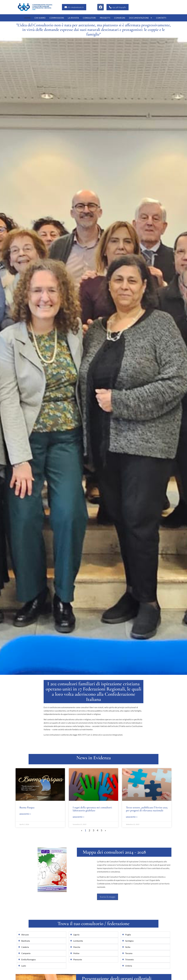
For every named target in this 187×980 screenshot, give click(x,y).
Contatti (161, 18)
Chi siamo (40, 18)
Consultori (89, 18)
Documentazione (141, 18)
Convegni (120, 18)
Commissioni (57, 18)
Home (27, 18)
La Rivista (73, 18)
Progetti (105, 18)
